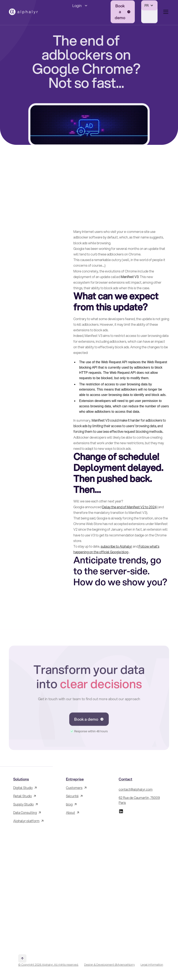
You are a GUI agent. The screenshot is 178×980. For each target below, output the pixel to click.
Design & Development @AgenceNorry (109, 965)
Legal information (152, 965)
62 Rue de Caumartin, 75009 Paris (139, 800)
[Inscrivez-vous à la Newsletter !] (36, 885)
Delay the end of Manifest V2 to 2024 (129, 507)
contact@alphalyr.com (136, 789)
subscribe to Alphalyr (116, 546)
